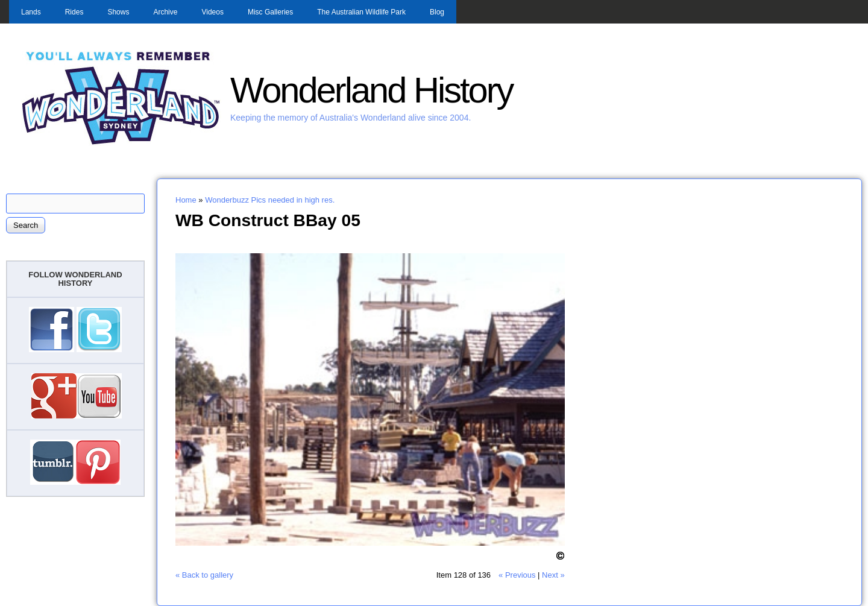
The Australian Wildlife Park (361, 12)
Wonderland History (371, 90)
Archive (165, 12)
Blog (437, 12)
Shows (118, 12)
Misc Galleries (270, 12)
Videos (212, 12)
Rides (74, 12)
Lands (31, 12)
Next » (553, 575)
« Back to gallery (204, 575)
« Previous (517, 575)
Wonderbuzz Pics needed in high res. (270, 200)
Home (186, 200)
